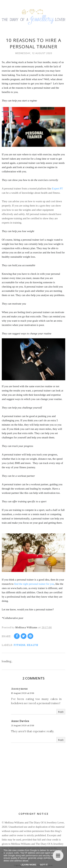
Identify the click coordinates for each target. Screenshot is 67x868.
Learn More (28, 865)
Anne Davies (20, 721)
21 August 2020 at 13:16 (23, 725)
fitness (19, 645)
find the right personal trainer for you (34, 584)
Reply (61, 712)
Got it (44, 865)
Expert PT (57, 189)
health (33, 645)
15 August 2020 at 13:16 (23, 693)
